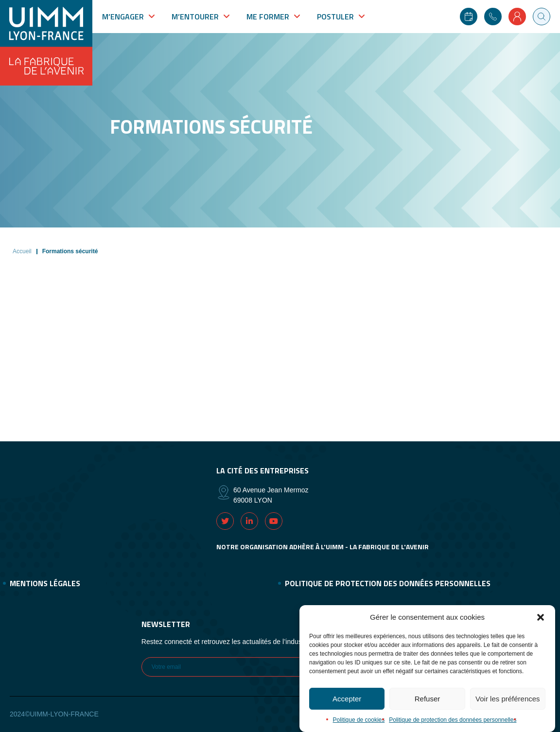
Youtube (274, 521)
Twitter (225, 521)
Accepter (347, 705)
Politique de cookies (359, 726)
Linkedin (249, 521)
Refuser (428, 705)
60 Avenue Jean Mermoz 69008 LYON (271, 495)
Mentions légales (45, 583)
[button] (541, 623)
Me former (268, 17)
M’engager (123, 17)
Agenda (469, 17)
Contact (493, 17)
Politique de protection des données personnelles (453, 726)
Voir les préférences (508, 705)
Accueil (22, 251)
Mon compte (517, 17)
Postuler (335, 17)
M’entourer (195, 17)
